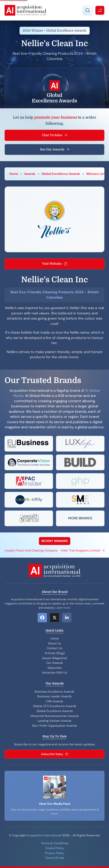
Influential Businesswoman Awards (54, 716)
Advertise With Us (54, 673)
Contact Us (54, 648)
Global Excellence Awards (61, 174)
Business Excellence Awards (54, 692)
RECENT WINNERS (55, 541)
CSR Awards (54, 701)
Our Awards (55, 663)
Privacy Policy (54, 853)
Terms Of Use (55, 858)
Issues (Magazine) (55, 658)
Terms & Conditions (55, 843)
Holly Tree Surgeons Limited (81, 550)
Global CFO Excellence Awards (55, 706)
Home (14, 174)
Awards (30, 174)
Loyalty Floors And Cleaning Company (31, 550)
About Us (54, 643)
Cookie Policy (54, 848)
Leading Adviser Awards (54, 721)
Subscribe (54, 668)
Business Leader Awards (54, 696)
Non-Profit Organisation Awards (55, 726)
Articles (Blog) (55, 653)
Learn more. (63, 608)
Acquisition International (44, 835)
